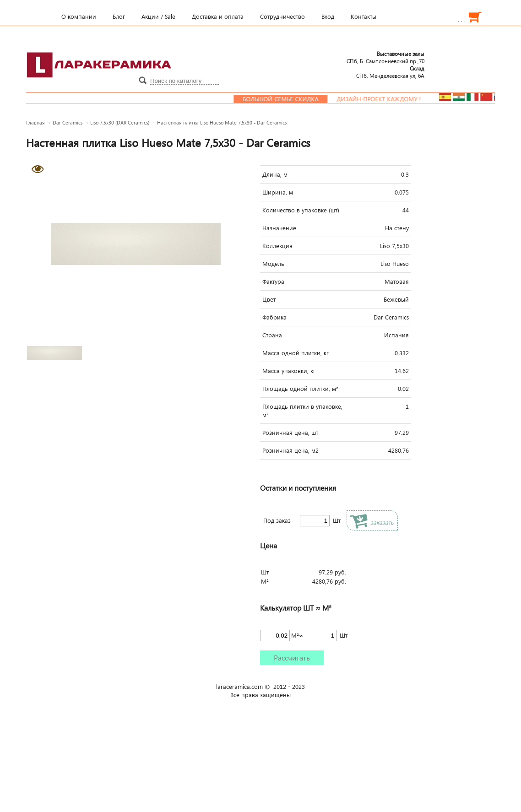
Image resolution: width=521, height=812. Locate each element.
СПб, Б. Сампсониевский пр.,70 (385, 57)
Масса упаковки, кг (289, 371)
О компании (79, 16)
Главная (35, 122)
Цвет (269, 299)
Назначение (279, 228)
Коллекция (277, 246)
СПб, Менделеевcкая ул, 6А (390, 72)
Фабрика (274, 317)
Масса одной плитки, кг (296, 353)
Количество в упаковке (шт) (301, 210)
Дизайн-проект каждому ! (386, 99)
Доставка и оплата (218, 16)
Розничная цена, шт (290, 433)
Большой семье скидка (288, 99)
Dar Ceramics (68, 122)
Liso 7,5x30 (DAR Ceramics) (120, 122)
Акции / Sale (158, 16)
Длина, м (275, 174)
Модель (273, 264)
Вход (328, 16)
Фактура (273, 281)
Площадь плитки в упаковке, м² (302, 411)
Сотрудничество (282, 16)
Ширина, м (278, 192)
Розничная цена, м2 (290, 450)
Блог (119, 16)
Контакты (364, 16)
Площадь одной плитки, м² (300, 389)
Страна (272, 335)
